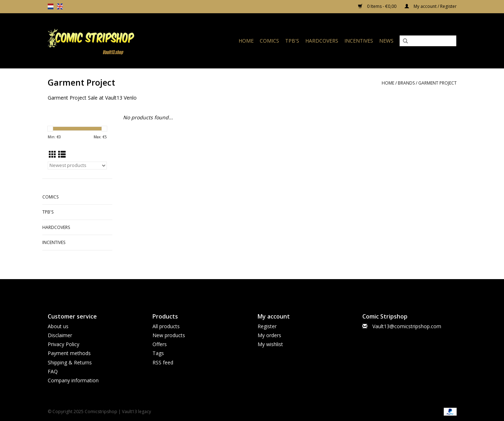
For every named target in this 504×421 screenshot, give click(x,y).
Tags (158, 353)
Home (246, 41)
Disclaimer (60, 335)
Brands (406, 83)
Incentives (359, 41)
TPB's (292, 41)
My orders (269, 335)
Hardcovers (322, 41)
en (60, 6)
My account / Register (431, 6)
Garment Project (437, 83)
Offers (160, 344)
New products (169, 335)
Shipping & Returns (70, 362)
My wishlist (270, 344)
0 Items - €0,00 (378, 6)
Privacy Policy (63, 344)
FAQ (53, 371)
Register (267, 326)
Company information (73, 380)
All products (166, 326)
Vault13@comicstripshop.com (407, 326)
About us (58, 326)
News (386, 41)
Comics (269, 41)
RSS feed (163, 362)
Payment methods (69, 353)
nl (51, 6)
